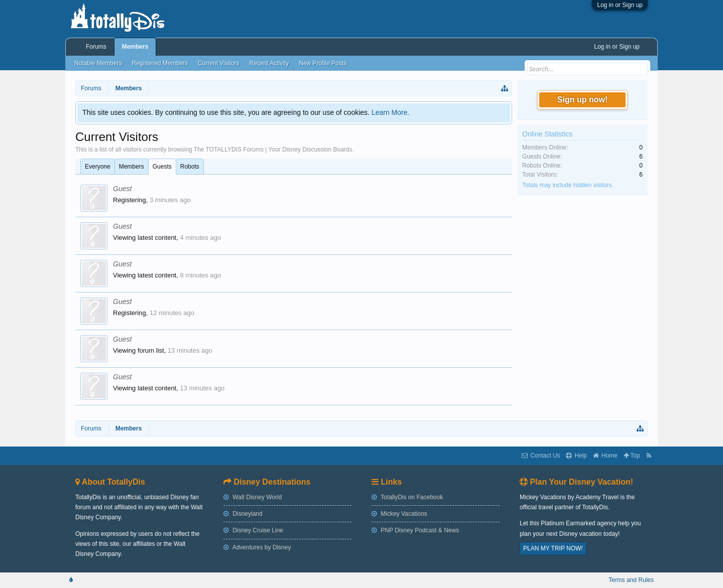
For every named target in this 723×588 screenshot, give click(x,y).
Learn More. (390, 112)
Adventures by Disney (257, 547)
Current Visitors (218, 63)
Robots (190, 167)
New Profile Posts (323, 63)
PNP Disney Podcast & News (415, 530)
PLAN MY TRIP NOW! (553, 548)
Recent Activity (269, 63)
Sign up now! (582, 100)
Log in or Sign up (620, 5)
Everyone (98, 167)
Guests (162, 167)
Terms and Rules (631, 580)
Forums (96, 47)
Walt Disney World (253, 497)
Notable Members (98, 63)
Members (132, 167)
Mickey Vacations (399, 514)
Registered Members (160, 63)
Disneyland (243, 514)
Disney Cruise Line (253, 530)
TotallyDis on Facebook (407, 497)
